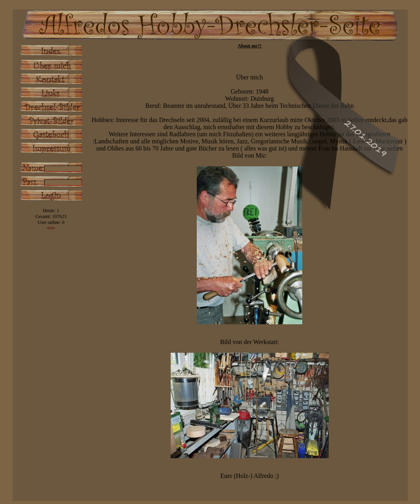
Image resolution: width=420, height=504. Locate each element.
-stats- (51, 228)
